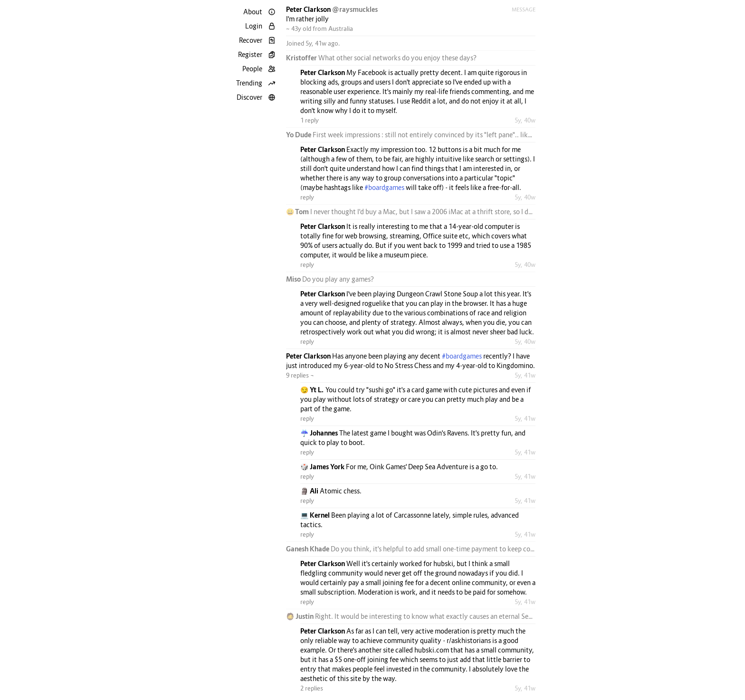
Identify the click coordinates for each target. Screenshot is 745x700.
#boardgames (384, 187)
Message (524, 9)
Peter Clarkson (309, 9)
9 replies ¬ (300, 375)
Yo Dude (299, 135)
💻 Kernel (316, 515)
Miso (294, 279)
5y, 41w (525, 375)
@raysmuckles (355, 9)
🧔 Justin (301, 616)
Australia (341, 28)
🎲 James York (323, 467)
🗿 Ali (310, 491)
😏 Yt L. (313, 390)
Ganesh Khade (308, 549)
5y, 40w (525, 120)
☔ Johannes (320, 433)
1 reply (310, 120)
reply (307, 197)
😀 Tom (298, 212)
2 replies (312, 688)
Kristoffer (302, 58)
